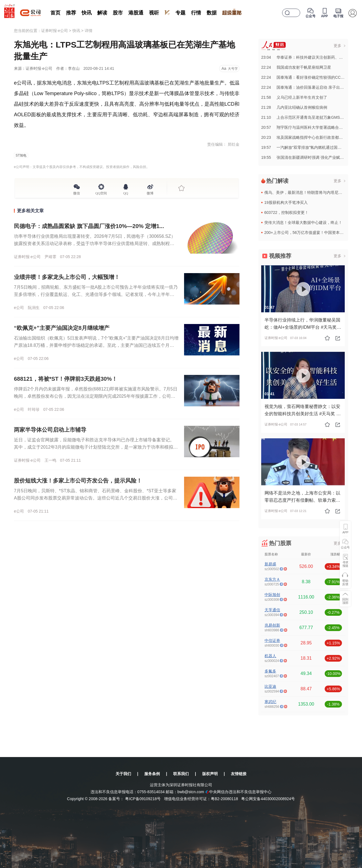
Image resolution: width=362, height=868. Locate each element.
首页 (55, 13)
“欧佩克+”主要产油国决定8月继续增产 (62, 328)
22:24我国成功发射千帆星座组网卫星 (296, 67)
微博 (150, 192)
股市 (118, 13)
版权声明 (210, 774)
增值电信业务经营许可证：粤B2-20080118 (201, 799)
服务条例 (152, 774)
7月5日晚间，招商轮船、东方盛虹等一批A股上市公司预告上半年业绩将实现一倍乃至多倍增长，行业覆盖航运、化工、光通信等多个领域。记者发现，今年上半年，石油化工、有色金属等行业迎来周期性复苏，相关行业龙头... (96, 294)
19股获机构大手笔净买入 (286, 202)
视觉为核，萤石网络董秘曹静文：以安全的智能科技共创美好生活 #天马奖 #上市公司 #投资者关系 (302, 414)
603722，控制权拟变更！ (286, 212)
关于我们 (123, 774)
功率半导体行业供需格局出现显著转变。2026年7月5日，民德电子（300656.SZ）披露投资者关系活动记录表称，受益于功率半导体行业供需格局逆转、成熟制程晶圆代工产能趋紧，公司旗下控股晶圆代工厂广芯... (95, 243)
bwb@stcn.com (191, 792)
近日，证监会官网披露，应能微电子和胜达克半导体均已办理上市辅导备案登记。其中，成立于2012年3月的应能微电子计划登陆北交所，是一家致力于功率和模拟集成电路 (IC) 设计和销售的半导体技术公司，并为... (96, 447)
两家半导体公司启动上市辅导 (50, 430)
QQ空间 (101, 192)
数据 (212, 13)
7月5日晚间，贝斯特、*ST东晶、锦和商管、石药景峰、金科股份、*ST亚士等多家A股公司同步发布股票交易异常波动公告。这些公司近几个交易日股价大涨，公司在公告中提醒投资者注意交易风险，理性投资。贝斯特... (96, 498)
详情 (89, 31)
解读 (102, 13)
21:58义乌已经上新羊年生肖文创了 (294, 97)
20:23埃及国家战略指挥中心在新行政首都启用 (304, 137)
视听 (154, 13)
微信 (77, 192)
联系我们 (181, 774)
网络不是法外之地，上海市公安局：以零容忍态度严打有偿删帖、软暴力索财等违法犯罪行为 (302, 500)
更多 (337, 46)
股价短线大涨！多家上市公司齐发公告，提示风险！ (78, 481)
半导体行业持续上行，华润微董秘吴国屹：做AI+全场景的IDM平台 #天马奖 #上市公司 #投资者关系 (302, 327)
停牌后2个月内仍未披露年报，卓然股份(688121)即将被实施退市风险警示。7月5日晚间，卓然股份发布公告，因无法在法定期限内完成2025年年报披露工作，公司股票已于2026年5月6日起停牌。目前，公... (96, 396)
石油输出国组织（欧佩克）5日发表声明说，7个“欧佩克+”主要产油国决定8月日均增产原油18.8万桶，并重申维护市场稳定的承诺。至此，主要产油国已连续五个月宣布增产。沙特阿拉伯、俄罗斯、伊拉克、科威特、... (96, 345)
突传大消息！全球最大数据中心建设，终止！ (303, 222)
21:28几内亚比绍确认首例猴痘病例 (294, 107)
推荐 (71, 13)
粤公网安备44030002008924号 (268, 799)
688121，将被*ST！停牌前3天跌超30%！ (66, 379)
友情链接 (239, 774)
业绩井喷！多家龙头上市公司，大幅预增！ (67, 277)
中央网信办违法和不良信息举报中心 (238, 792)
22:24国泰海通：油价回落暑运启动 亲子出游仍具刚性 (310, 87)
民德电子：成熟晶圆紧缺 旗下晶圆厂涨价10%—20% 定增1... (89, 226)
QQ (126, 192)
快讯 (87, 13)
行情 (196, 13)
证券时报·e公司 (55, 31)
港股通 (136, 13)
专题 (180, 13)
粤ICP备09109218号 (143, 799)
